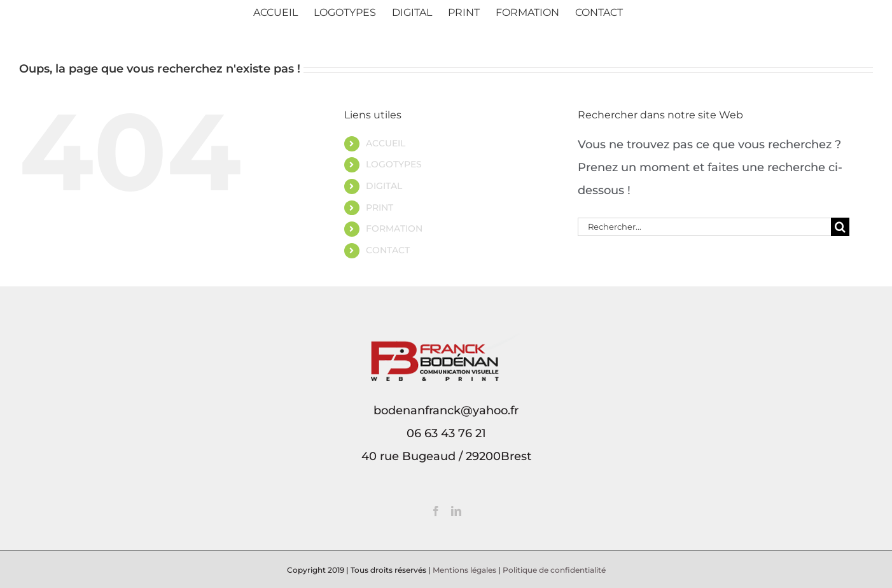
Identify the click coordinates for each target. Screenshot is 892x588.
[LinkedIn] (456, 511)
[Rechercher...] (704, 227)
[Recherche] (840, 227)
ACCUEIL (386, 143)
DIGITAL (384, 186)
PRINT (380, 207)
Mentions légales (464, 570)
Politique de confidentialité (554, 570)
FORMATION (394, 228)
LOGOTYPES (394, 164)
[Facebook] (436, 511)
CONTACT (388, 250)
